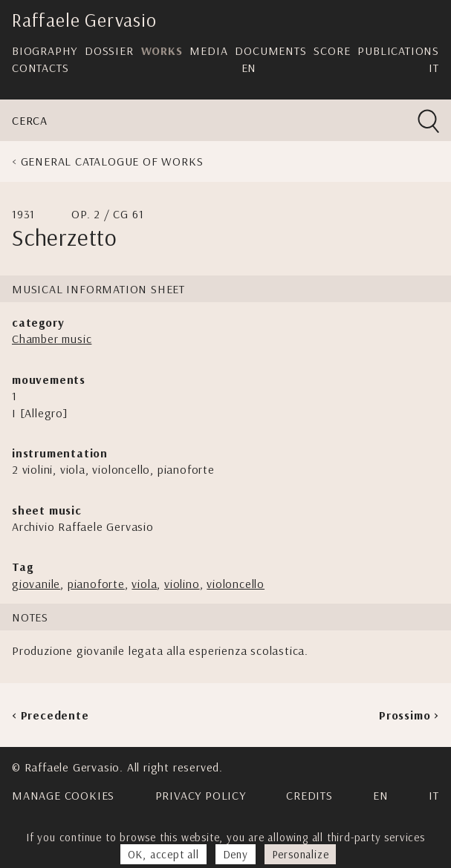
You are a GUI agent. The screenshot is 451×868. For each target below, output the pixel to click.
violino (182, 584)
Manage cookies (63, 795)
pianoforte (96, 584)
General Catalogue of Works (112, 161)
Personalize (301, 854)
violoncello (236, 584)
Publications (398, 50)
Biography (45, 50)
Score (332, 50)
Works (162, 50)
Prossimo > (409, 715)
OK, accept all (163, 854)
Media (208, 50)
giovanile (36, 584)
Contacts (40, 68)
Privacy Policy (201, 795)
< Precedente (51, 715)
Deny (236, 854)
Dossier (109, 50)
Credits (309, 795)
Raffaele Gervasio (84, 20)
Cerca (30, 120)
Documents (270, 50)
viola (144, 584)
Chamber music (52, 339)
